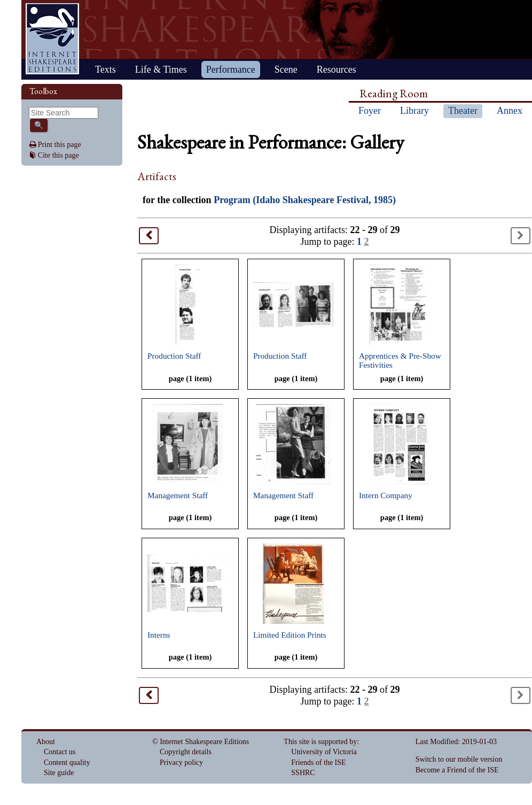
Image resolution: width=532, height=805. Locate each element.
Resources (337, 69)
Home (52, 39)
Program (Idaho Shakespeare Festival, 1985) (305, 200)
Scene (286, 69)
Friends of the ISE (318, 763)
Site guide (59, 773)
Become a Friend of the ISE (457, 770)
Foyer (370, 111)
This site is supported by (320, 742)
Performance (231, 69)
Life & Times (161, 69)
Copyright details (186, 752)
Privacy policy (181, 763)
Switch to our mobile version (459, 759)
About (46, 742)
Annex (510, 111)
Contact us (60, 752)
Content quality (67, 763)
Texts (105, 69)
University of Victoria (324, 752)
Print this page (60, 145)
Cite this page (58, 155)
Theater (463, 111)
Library (414, 111)
